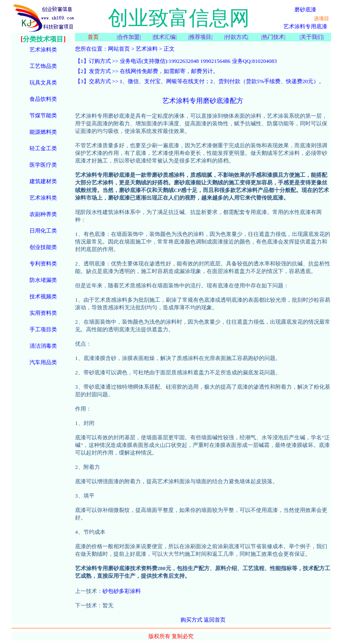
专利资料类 (43, 264)
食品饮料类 (43, 99)
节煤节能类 (43, 115)
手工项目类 (43, 329)
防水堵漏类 (43, 280)
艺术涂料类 (43, 50)
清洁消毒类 (43, 346)
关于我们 (312, 37)
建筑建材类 (43, 181)
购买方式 (191, 620)
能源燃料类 (43, 132)
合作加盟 (129, 37)
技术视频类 (43, 296)
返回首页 (215, 620)
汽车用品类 (43, 362)
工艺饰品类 (43, 66)
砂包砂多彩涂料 (122, 591)
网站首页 (119, 49)
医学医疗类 (43, 165)
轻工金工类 (43, 148)
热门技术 (273, 37)
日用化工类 (43, 231)
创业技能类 (43, 247)
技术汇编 (164, 37)
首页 (93, 37)
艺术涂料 (147, 49)
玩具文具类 (43, 83)
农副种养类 (43, 214)
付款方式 (236, 37)
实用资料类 (43, 313)
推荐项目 (200, 37)
